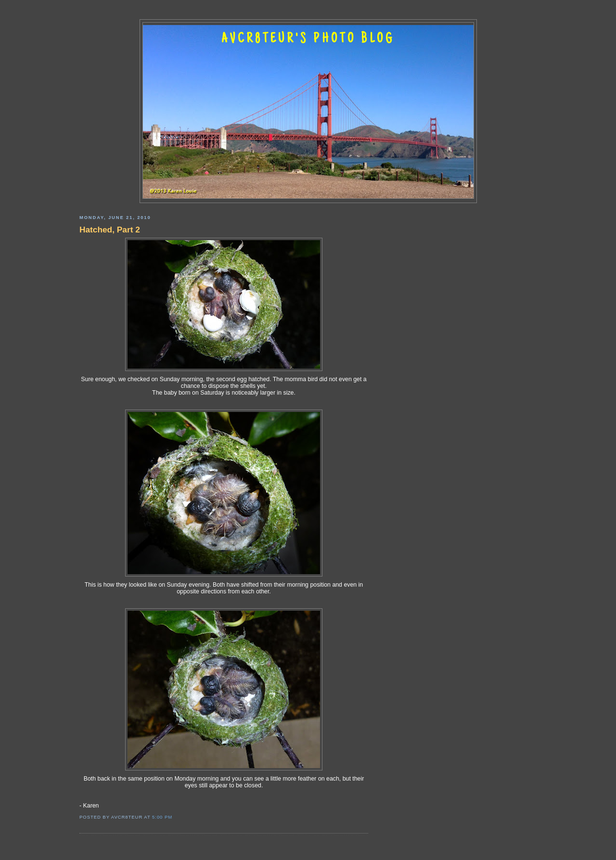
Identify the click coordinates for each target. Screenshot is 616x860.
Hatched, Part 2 (110, 230)
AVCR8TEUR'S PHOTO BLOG (308, 39)
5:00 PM (162, 817)
